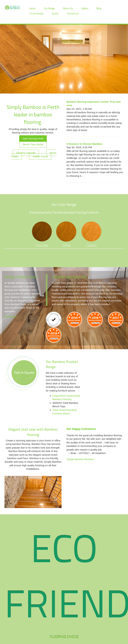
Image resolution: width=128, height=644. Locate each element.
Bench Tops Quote (33, 144)
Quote (55, 14)
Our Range (49, 8)
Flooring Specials (26, 153)
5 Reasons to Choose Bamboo (84, 144)
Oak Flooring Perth (33, 139)
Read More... (12, 316)
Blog (99, 8)
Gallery (85, 8)
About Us (68, 8)
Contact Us (73, 14)
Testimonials (36, 14)
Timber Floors (40, 156)
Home (32, 8)
